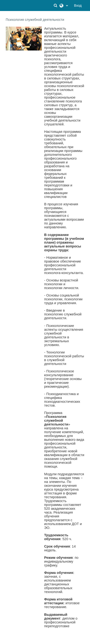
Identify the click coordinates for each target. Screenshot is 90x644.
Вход (78, 6)
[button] (56, 6)
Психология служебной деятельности (35, 20)
